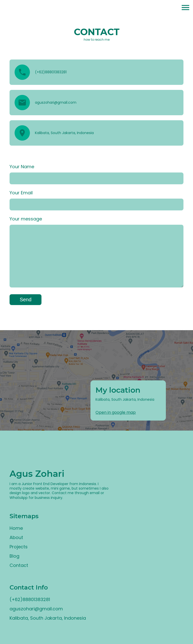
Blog (14, 556)
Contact (19, 565)
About (16, 537)
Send (26, 300)
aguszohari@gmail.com (36, 609)
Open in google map (116, 412)
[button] (185, 8)
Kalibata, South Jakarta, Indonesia (48, 618)
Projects (19, 547)
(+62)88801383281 (30, 599)
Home (16, 528)
